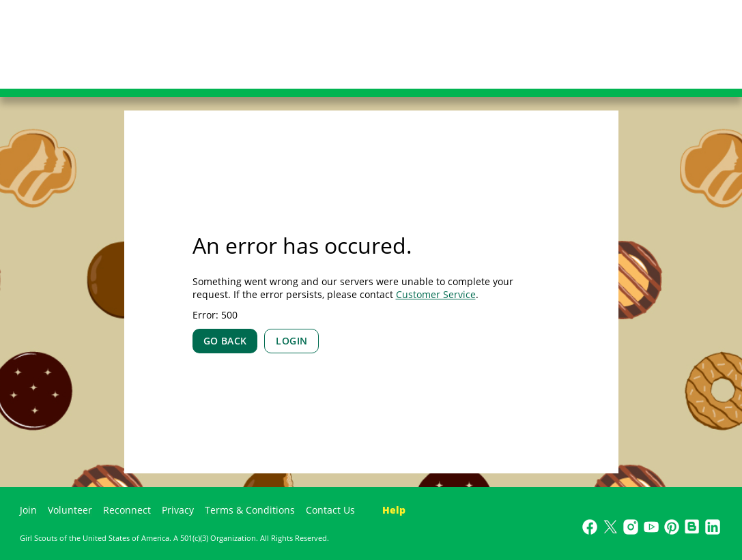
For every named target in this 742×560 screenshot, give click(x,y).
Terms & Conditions (250, 510)
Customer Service (436, 294)
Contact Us (330, 510)
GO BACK (225, 341)
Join (28, 510)
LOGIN (291, 341)
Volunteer (70, 510)
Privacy (178, 510)
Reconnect (127, 510)
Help (394, 510)
